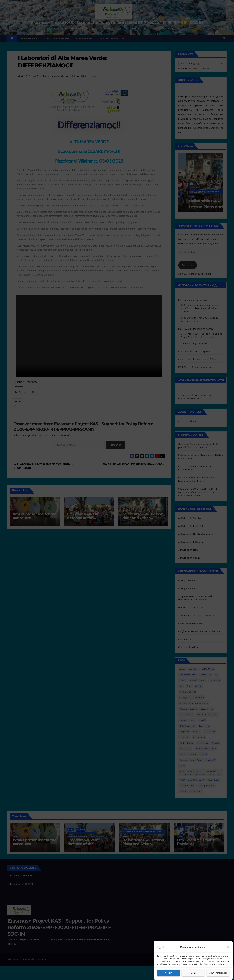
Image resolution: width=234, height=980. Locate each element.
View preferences (218, 973)
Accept (169, 973)
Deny (193, 973)
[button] (228, 947)
